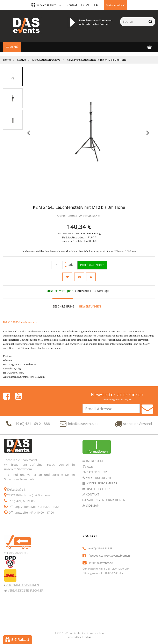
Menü (12, 47)
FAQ (97, 5)
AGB (89, 467)
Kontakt (72, 5)
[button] (47, 5)
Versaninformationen (22, 585)
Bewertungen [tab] (90, 306)
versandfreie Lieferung (88, 233)
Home (7, 60)
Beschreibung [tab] (64, 306)
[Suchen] (133, 22)
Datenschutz (96, 472)
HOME (86, 5)
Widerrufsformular (101, 483)
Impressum (94, 461)
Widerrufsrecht (98, 478)
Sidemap (92, 505)
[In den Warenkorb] (92, 265)
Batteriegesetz (98, 489)
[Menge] (57, 265)
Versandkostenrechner (25, 590)
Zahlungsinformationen (106, 500)
